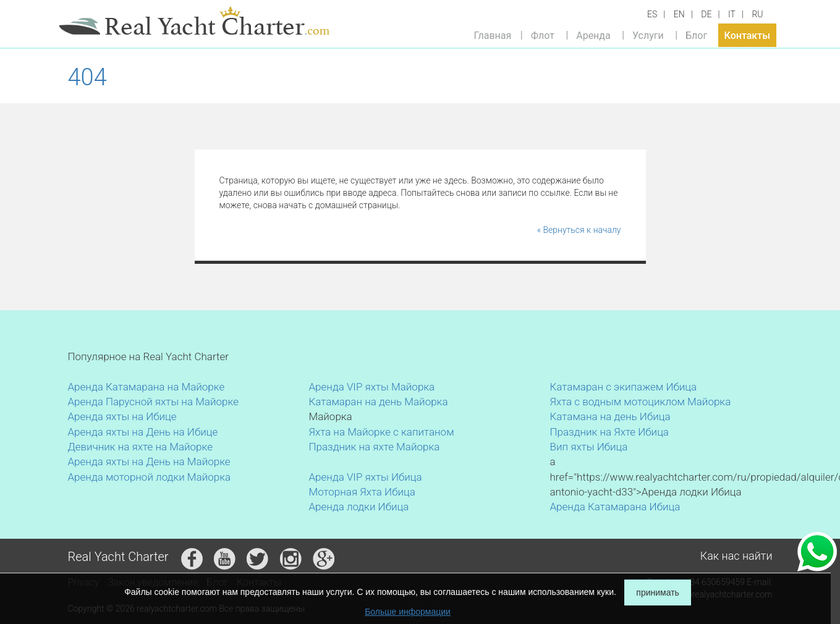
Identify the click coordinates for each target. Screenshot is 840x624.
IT (732, 14)
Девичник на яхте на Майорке (141, 447)
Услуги (648, 35)
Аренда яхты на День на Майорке (149, 462)
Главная (493, 35)
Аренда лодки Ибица (359, 507)
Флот (543, 35)
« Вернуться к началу (579, 230)
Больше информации (408, 612)
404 (87, 77)
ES (652, 14)
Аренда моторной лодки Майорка (150, 477)
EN (679, 14)
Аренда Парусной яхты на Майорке (153, 402)
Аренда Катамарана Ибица (615, 507)
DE (706, 14)
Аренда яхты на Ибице (122, 416)
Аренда (593, 35)
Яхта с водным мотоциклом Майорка (641, 402)
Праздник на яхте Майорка (375, 447)
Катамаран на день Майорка (379, 402)
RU (757, 14)
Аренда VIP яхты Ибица (366, 477)
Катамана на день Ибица (610, 416)
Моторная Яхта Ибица (362, 492)
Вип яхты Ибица (589, 447)
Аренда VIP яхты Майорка (372, 387)
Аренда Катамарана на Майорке (146, 387)
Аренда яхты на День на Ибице (143, 432)
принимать (658, 592)
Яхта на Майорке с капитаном (382, 432)
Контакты (747, 35)
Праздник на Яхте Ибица (609, 432)
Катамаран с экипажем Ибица (624, 387)
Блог (696, 35)
